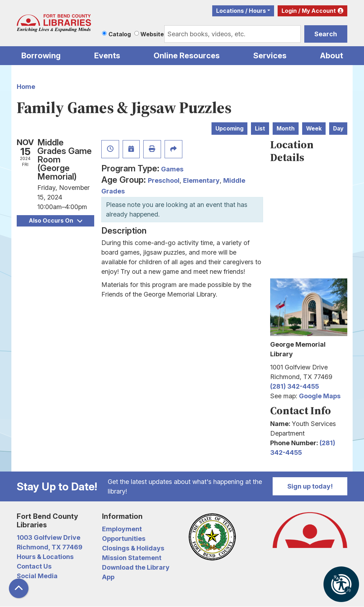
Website (152, 34)
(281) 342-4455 (295, 386)
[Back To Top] (19, 588)
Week (314, 129)
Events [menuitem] (107, 55)
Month (286, 129)
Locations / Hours (241, 11)
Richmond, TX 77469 (50, 547)
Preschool (164, 180)
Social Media (37, 576)
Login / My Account (309, 11)
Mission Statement (132, 558)
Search (326, 34)
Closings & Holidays (133, 548)
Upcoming (229, 129)
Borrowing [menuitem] (41, 55)
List (260, 129)
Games (172, 169)
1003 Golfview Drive (49, 537)
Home (26, 87)
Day (338, 129)
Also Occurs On (55, 221)
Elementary (201, 180)
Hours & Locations (45, 557)
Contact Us (34, 566)
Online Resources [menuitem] (187, 55)
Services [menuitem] (270, 55)
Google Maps (320, 396)
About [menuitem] (331, 55)
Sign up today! (310, 486)
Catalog (120, 34)
